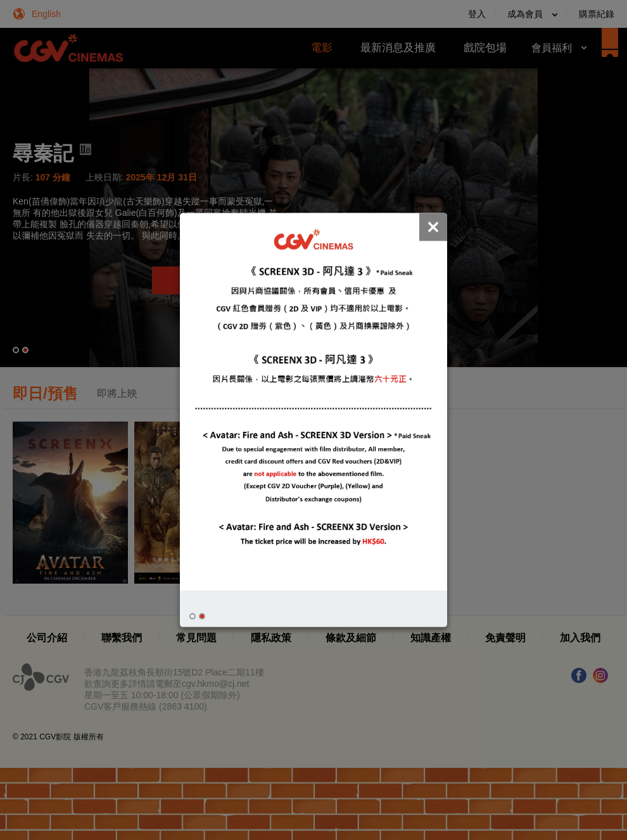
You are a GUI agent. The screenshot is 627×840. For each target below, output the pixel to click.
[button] (193, 617)
